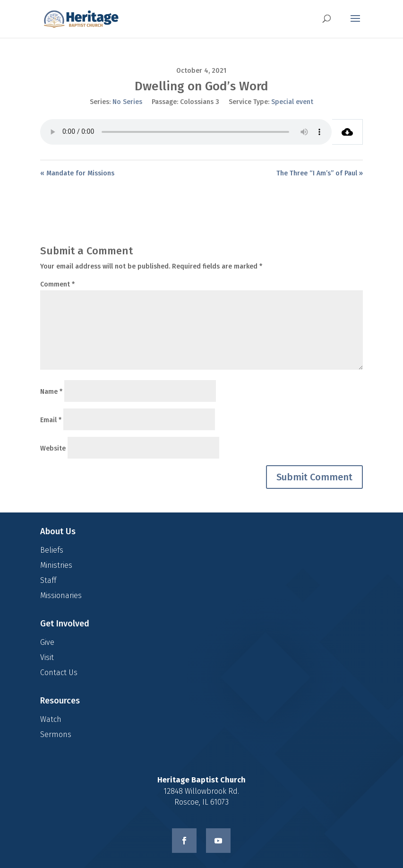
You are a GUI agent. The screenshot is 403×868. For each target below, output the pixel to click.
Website (53, 448)
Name (51, 392)
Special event (292, 102)
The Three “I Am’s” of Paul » (320, 173)
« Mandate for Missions (77, 173)
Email (51, 420)
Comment (57, 284)
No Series (127, 102)
